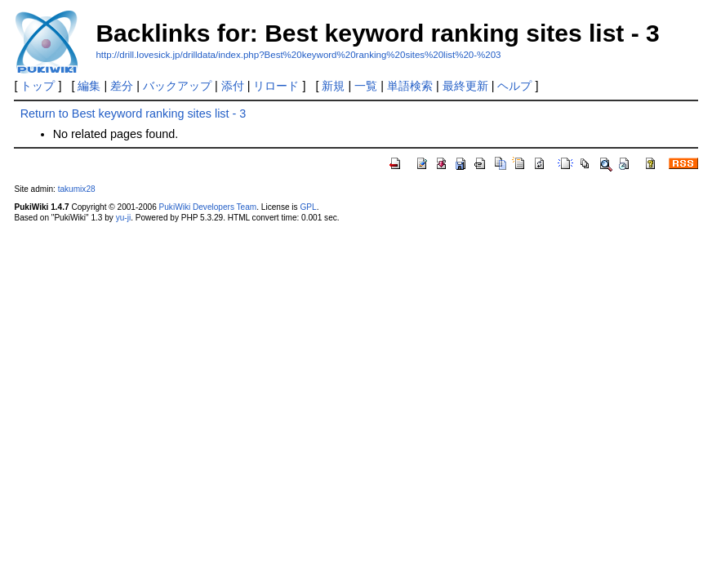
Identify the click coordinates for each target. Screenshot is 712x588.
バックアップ (177, 86)
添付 (233, 86)
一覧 (366, 86)
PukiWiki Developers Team (208, 207)
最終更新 (465, 86)
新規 (333, 86)
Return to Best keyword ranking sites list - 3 (133, 114)
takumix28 (77, 189)
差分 (122, 86)
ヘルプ (514, 86)
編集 (89, 86)
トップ (38, 86)
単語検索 (410, 86)
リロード (276, 86)
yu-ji (123, 218)
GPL (308, 207)
